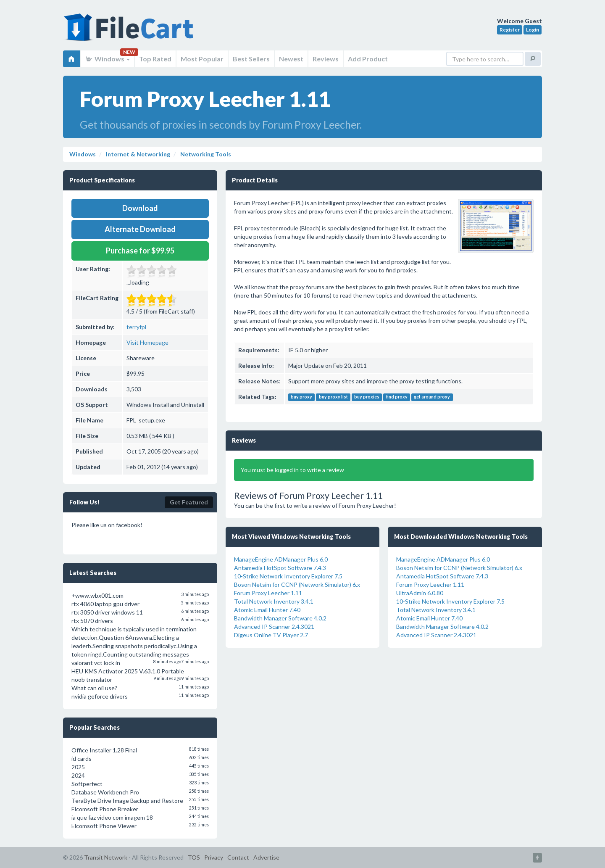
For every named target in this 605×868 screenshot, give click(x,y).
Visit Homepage (147, 342)
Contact (238, 857)
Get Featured (189, 502)
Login (533, 30)
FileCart (130, 32)
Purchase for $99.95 (140, 251)
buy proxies (367, 397)
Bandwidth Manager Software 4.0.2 (280, 618)
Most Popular (202, 59)
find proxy (397, 397)
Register (510, 30)
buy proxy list (333, 397)
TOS (194, 857)
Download (140, 208)
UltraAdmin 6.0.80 (420, 593)
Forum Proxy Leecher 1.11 (268, 593)
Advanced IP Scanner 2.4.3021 (274, 627)
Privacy (214, 857)
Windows (107, 59)
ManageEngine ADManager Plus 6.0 (281, 559)
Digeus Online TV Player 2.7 (271, 635)
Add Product (368, 59)
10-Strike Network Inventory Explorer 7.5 (288, 576)
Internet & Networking (137, 154)
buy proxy (301, 397)
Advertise (266, 857)
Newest (291, 59)
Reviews (326, 59)
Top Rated (155, 59)
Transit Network (106, 857)
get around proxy (432, 397)
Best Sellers (251, 59)
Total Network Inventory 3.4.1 (274, 601)
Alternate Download (140, 229)
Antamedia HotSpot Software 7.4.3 (280, 568)
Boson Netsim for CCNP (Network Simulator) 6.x (297, 584)
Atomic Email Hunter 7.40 (267, 610)
